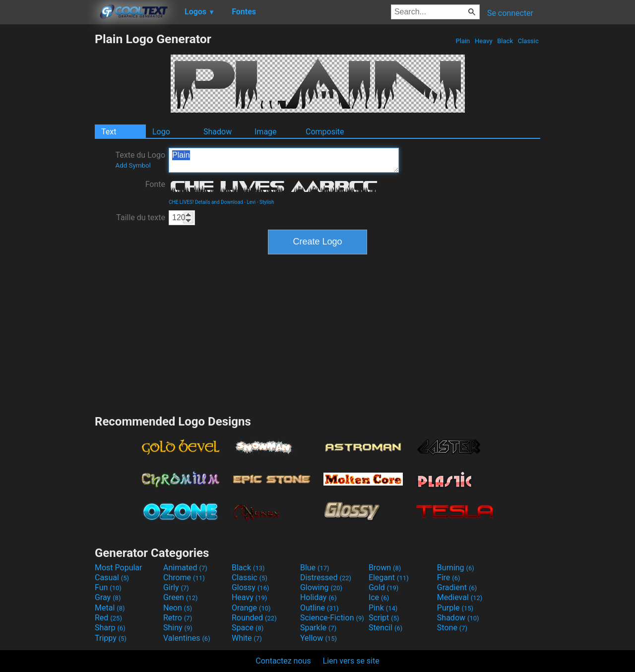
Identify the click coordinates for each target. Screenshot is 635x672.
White (247, 638)
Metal (110, 608)
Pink (383, 608)
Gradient (457, 587)
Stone (452, 628)
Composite (325, 132)
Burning (456, 568)
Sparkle (318, 628)
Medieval (460, 597)
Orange (251, 608)
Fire (449, 578)
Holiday (318, 597)
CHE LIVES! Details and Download (206, 202)
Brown (385, 568)
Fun (108, 587)
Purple (455, 608)
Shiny (178, 628)
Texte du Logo (140, 160)
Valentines (187, 638)
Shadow (218, 132)
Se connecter (510, 13)
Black (505, 41)
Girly (176, 587)
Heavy (484, 41)
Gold (384, 587)
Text (109, 132)
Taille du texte (141, 217)
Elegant (389, 578)
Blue (315, 568)
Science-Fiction (332, 618)
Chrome (184, 578)
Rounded (254, 618)
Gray (108, 597)
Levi (251, 202)
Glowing (321, 587)
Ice (379, 597)
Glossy (251, 587)
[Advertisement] (47, 181)
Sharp (110, 628)
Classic (528, 41)
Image (266, 132)
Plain (463, 41)
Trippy (111, 638)
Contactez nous (283, 661)
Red (108, 618)
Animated (185, 568)
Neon (178, 608)
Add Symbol (133, 165)
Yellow (318, 638)
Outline (319, 608)
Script (384, 618)
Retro (178, 618)
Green (181, 597)
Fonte (155, 184)
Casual (112, 578)
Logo (161, 132)
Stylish (267, 202)
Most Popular (119, 568)
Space (248, 628)
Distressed (326, 578)
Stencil (385, 628)
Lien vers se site (351, 661)
